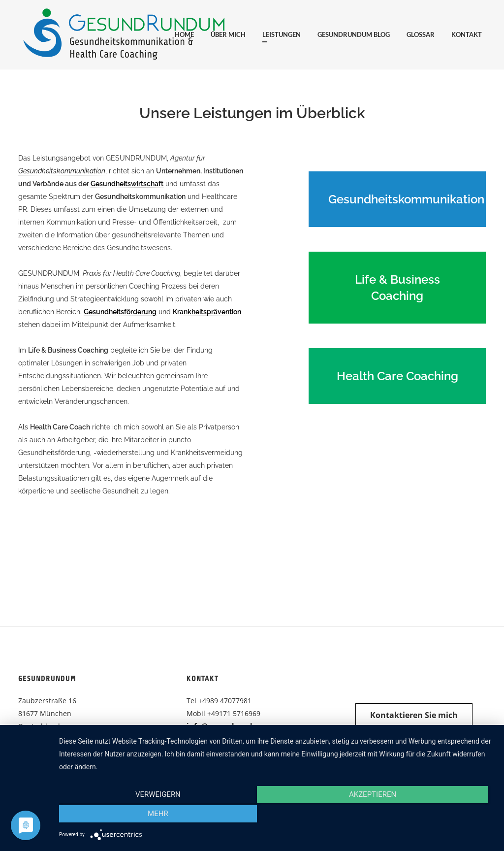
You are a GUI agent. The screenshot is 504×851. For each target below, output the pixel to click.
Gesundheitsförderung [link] (120, 312)
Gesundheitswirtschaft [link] (127, 184)
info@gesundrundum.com (235, 726)
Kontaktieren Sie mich (414, 715)
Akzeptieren (277, 816)
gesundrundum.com (224, 739)
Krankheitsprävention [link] (207, 312)
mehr (429, 816)
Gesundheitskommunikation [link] (62, 171)
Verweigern (125, 816)
